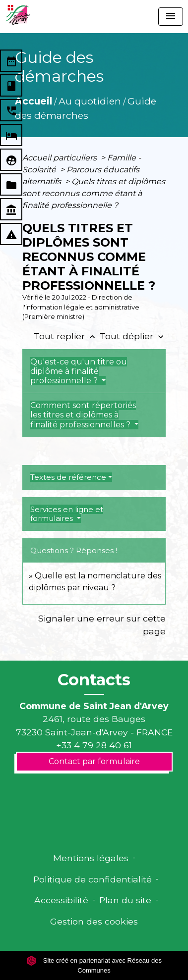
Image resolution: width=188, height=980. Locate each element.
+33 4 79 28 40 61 (94, 745)
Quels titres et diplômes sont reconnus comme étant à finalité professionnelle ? (94, 193)
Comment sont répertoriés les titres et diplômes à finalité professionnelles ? (83, 415)
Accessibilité (61, 900)
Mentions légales (91, 858)
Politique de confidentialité (93, 879)
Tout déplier (133, 336)
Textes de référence (68, 477)
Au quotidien (90, 101)
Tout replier (67, 336)
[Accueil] (18, 15)
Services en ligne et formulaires (67, 514)
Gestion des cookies (94, 921)
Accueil (33, 101)
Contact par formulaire (94, 761)
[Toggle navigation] (171, 17)
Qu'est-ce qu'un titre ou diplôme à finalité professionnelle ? (79, 371)
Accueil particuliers (61, 158)
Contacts (94, 680)
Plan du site (125, 900)
